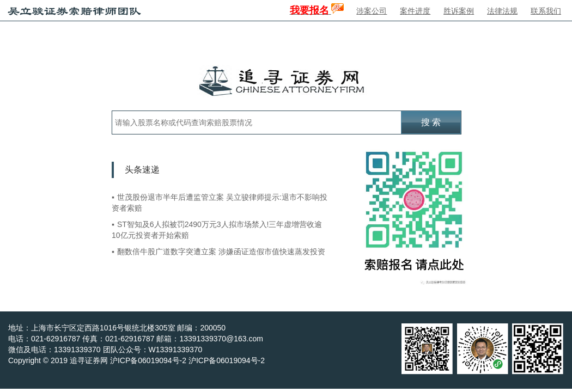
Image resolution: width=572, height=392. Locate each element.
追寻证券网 (89, 360)
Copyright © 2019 (39, 360)
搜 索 (431, 122)
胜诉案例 (459, 11)
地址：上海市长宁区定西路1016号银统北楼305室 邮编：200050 (117, 328)
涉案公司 (372, 11)
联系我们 (546, 11)
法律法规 (502, 11)
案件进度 (415, 11)
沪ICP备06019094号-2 (227, 360)
